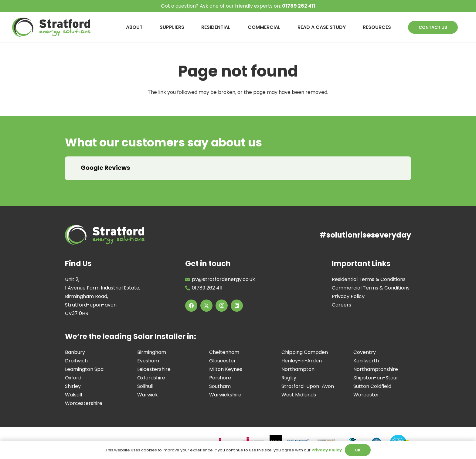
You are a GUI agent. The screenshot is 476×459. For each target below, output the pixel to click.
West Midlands (299, 395)
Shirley (73, 386)
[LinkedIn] (237, 306)
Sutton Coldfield (372, 386)
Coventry (365, 352)
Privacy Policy (348, 296)
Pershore (220, 378)
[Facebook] (191, 306)
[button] (65, 186)
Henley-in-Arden (302, 361)
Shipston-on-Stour (376, 378)
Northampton (298, 369)
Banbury (75, 352)
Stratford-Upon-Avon (308, 386)
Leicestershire (154, 369)
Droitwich (76, 361)
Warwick (148, 395)
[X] (206, 306)
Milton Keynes (226, 369)
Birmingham (152, 352)
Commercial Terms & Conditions (371, 288)
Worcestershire (84, 403)
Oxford (73, 378)
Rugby (289, 378)
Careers (342, 305)
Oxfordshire (151, 378)
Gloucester (223, 361)
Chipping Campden (305, 352)
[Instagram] (222, 306)
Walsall (73, 395)
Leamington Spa (84, 369)
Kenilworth (366, 361)
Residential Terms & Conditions (369, 279)
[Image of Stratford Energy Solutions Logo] (51, 27)
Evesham (148, 361)
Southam (220, 386)
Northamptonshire (376, 369)
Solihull (145, 386)
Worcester (366, 395)
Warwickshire (225, 395)
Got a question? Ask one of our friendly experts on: (238, 6)
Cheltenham (224, 352)
